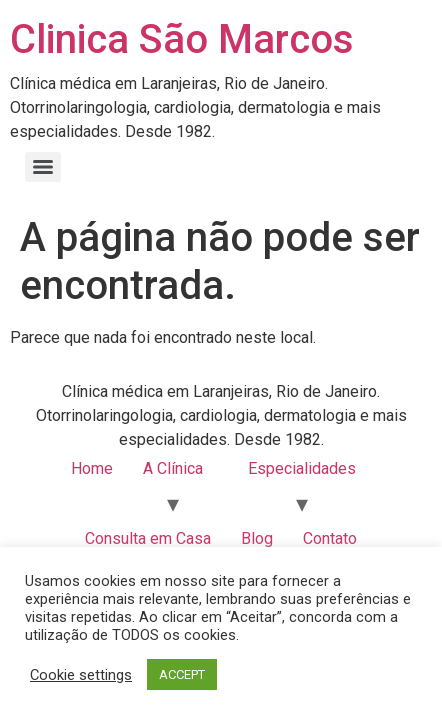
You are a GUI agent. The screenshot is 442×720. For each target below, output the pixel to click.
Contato (330, 538)
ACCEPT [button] (182, 674)
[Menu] (43, 167)
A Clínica (173, 468)
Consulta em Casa (148, 538)
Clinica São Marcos (182, 39)
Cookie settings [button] (81, 675)
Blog (257, 538)
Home (92, 468)
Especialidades (302, 468)
